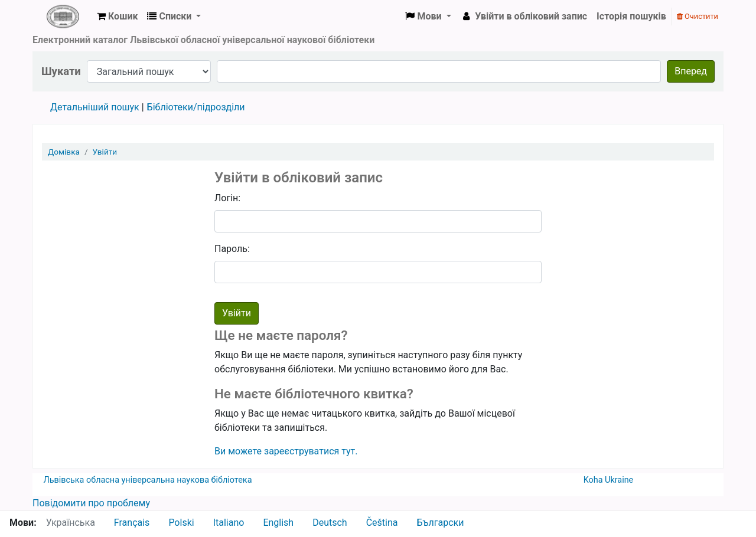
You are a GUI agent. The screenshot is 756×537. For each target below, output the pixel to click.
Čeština (382, 523)
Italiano (229, 523)
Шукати (61, 71)
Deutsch (330, 523)
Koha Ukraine (609, 480)
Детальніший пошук (95, 107)
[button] (117, 17)
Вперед (691, 71)
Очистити (698, 16)
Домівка (64, 152)
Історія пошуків (631, 16)
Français (132, 523)
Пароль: (232, 249)
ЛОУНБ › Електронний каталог (63, 17)
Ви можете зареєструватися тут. (286, 451)
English (278, 523)
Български (440, 523)
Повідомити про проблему (91, 503)
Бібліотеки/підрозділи (196, 107)
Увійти (105, 152)
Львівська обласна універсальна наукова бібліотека (148, 480)
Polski (181, 523)
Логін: (227, 198)
